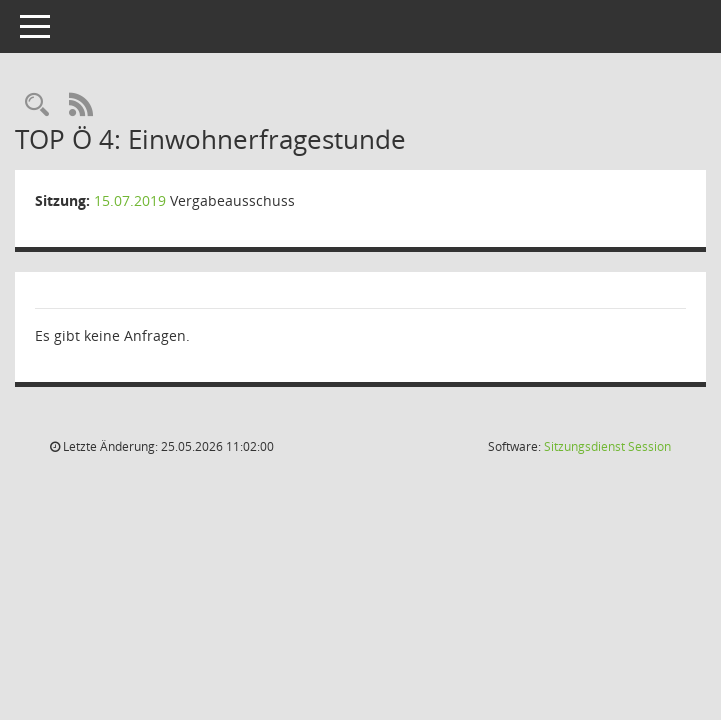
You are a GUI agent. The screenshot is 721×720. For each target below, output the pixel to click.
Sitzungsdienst (607, 446)
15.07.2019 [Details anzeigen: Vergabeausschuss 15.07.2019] (130, 200)
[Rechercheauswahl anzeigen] (37, 105)
